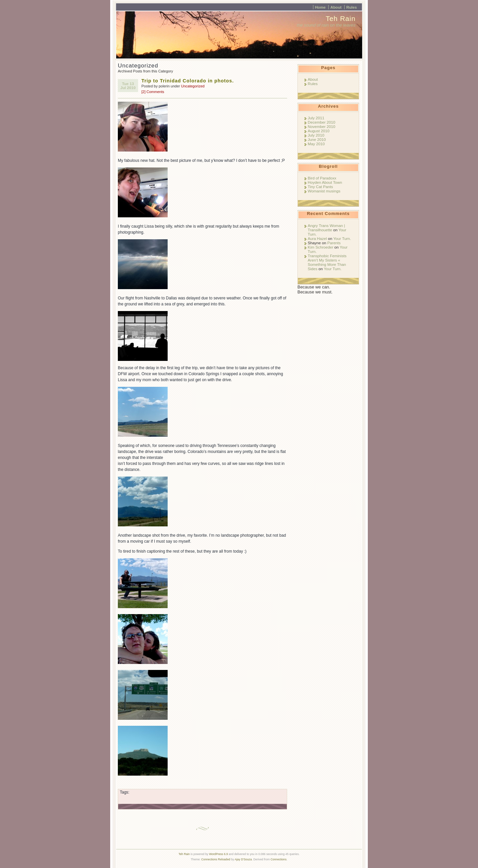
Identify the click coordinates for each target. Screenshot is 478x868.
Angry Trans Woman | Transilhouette (326, 228)
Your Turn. (342, 238)
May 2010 (316, 144)
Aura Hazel (317, 238)
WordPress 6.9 (219, 854)
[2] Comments (153, 92)
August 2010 (319, 131)
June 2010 (317, 139)
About (336, 7)
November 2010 (321, 126)
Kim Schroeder (320, 247)
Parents (334, 243)
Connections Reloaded (216, 859)
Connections (279, 859)
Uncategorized (193, 86)
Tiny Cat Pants (320, 187)
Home (320, 7)
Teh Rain (341, 18)
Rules (352, 7)
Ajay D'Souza (243, 859)
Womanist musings (324, 191)
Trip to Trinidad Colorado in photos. (188, 81)
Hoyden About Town (325, 182)
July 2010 (316, 135)
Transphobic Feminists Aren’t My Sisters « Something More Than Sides (327, 262)
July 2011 (316, 118)
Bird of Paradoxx (322, 178)
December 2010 (321, 122)
